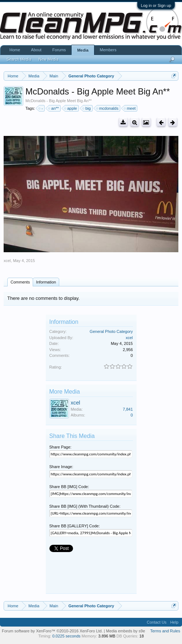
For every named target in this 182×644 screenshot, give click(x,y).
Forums (59, 50)
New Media (48, 59)
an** (54, 108)
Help (174, 622)
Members (108, 50)
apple (71, 108)
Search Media (19, 59)
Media (83, 50)
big (87, 108)
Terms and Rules (165, 631)
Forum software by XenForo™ (52, 631)
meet (130, 108)
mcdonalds (108, 108)
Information (46, 282)
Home (15, 50)
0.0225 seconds (66, 636)
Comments (20, 282)
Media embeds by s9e (126, 631)
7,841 (128, 409)
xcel (7, 261)
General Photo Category (111, 331)
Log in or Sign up (156, 5)
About (36, 50)
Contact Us (157, 622)
